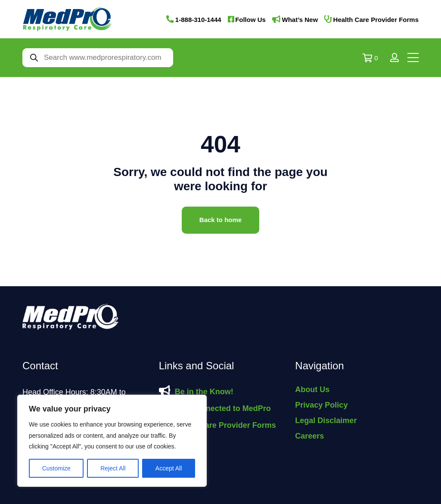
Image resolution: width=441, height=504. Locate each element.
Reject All (113, 468)
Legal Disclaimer (326, 421)
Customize (56, 468)
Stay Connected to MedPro (222, 408)
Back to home (220, 220)
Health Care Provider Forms (376, 20)
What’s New (300, 20)
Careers (309, 436)
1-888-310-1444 (198, 20)
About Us (312, 390)
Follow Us (250, 20)
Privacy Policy (321, 405)
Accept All (169, 468)
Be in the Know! (204, 392)
